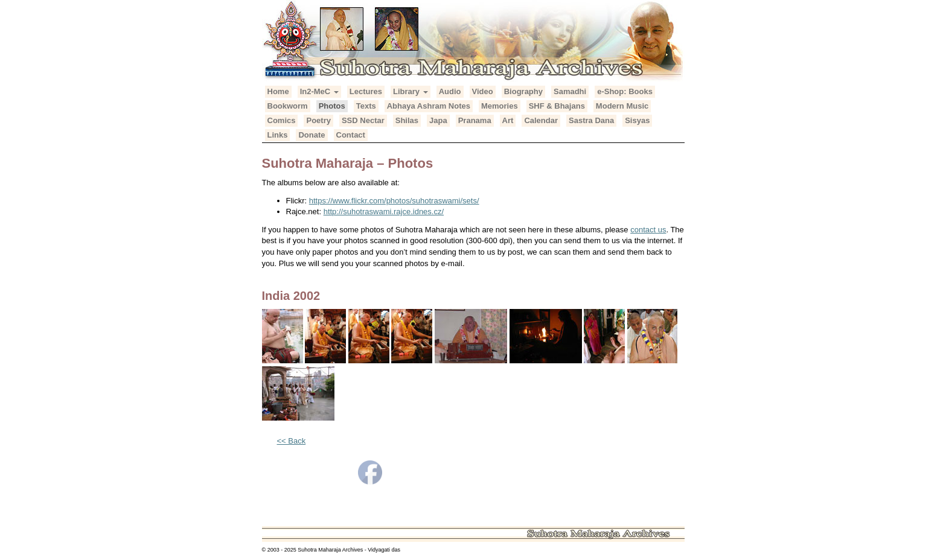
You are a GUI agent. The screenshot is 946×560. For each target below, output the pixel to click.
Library (411, 91)
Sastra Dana (591, 120)
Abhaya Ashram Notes (429, 106)
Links (278, 135)
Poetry (318, 120)
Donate (312, 135)
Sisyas (637, 120)
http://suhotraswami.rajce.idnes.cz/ (384, 212)
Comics (282, 120)
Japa (438, 120)
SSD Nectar (363, 120)
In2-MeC (319, 91)
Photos (332, 106)
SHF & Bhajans (557, 106)
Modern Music (622, 106)
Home (278, 91)
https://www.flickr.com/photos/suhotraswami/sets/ (394, 201)
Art (508, 120)
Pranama (475, 120)
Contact (351, 135)
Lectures (366, 91)
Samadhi (570, 91)
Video (483, 91)
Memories (500, 106)
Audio (450, 91)
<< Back (292, 441)
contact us (648, 230)
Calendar (541, 120)
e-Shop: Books (625, 91)
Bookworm (288, 106)
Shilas (407, 120)
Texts (366, 106)
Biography (523, 91)
